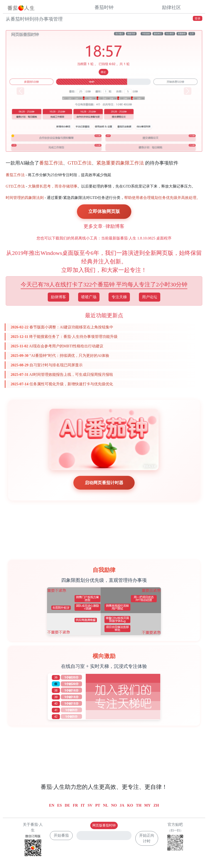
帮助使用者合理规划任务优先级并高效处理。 (162, 198)
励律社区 (171, 7)
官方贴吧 (175, 837)
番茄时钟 (104, 7)
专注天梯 (119, 297)
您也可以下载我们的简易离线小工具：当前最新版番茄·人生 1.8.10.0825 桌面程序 (104, 238)
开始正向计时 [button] (147, 838)
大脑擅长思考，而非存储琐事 (53, 186)
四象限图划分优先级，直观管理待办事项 (104, 580)
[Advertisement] (104, 524)
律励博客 (115, 226)
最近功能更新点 (104, 315)
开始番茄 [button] (61, 835)
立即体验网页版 (104, 211)
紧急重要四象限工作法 (120, 163)
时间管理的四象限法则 (25, 198)
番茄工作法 (51, 163)
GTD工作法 (80, 163)
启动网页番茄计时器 (104, 483)
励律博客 (58, 297)
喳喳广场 (89, 297)
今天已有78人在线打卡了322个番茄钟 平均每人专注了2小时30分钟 (104, 285)
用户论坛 (150, 297)
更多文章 (93, 226)
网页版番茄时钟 (104, 825)
